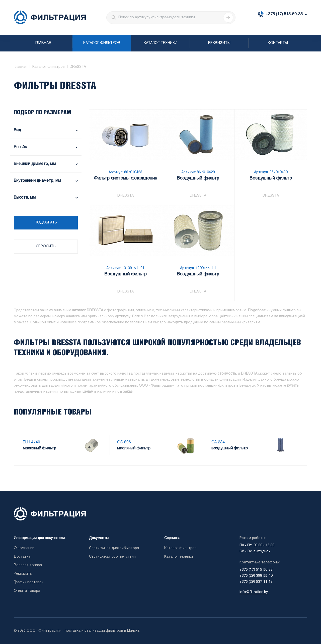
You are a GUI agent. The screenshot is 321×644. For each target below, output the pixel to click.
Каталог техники (160, 43)
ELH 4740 (31, 442)
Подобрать (46, 223)
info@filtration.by (254, 592)
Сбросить (46, 246)
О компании (24, 548)
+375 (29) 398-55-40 (256, 576)
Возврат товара (28, 565)
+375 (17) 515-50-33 (284, 14)
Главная (43, 43)
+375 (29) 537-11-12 (256, 582)
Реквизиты (219, 43)
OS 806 (124, 442)
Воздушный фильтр (198, 178)
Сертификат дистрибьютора (114, 548)
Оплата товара (27, 591)
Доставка (22, 557)
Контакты (278, 43)
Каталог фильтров (102, 43)
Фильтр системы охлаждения (126, 178)
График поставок (29, 582)
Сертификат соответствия (112, 557)
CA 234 (218, 442)
